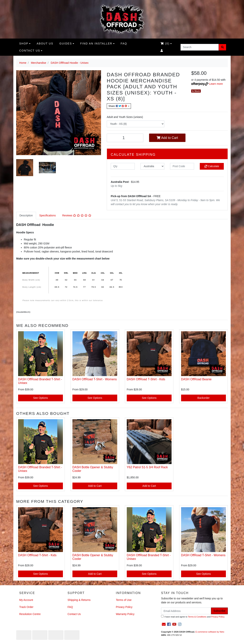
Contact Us (30, 51)
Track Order (26, 607)
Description (26, 215)
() (165, 44)
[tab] (26, 216)
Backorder (204, 398)
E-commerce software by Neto (210, 632)
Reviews (77, 215)
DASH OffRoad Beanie (196, 379)
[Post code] (182, 166)
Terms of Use (124, 600)
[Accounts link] (162, 51)
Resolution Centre (30, 614)
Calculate (212, 166)
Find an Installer (96, 44)
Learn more (216, 84)
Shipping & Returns (79, 600)
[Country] (152, 166)
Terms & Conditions (197, 617)
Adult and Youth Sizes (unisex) (125, 117)
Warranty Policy (125, 614)
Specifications (47, 215)
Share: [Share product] (118, 106)
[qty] (123, 166)
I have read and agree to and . (193, 616)
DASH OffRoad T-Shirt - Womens (95, 379)
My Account (26, 600)
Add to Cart (167, 138)
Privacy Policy (124, 607)
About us (45, 44)
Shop (24, 44)
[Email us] (164, 624)
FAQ (124, 44)
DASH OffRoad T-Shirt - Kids (146, 379)
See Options (41, 398)
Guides (66, 44)
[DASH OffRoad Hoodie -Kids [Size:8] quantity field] (125, 138)
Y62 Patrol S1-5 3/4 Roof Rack (147, 467)
